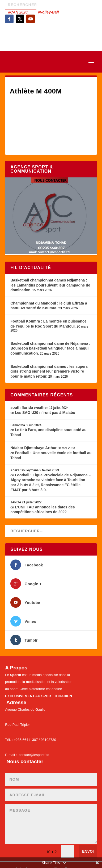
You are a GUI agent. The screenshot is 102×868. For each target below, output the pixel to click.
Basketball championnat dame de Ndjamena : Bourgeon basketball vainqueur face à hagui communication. (50, 348)
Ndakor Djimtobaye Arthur (33, 448)
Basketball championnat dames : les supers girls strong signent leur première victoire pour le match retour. (49, 371)
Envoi (88, 851)
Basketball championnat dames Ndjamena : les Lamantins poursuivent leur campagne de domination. (50, 285)
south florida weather (29, 408)
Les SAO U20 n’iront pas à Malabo (45, 413)
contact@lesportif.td (34, 755)
